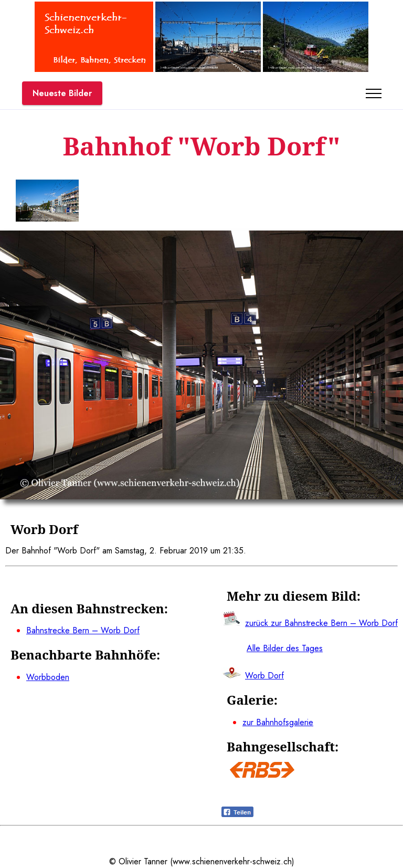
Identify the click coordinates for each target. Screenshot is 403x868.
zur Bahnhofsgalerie (278, 722)
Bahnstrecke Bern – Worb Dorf (83, 630)
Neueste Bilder (62, 93)
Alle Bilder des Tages (285, 648)
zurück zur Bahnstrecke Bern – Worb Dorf (321, 623)
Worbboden (48, 677)
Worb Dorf (264, 676)
